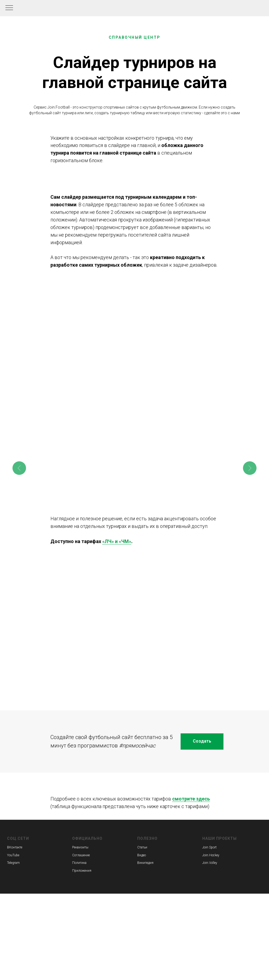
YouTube (13, 855)
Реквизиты (80, 847)
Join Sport (209, 847)
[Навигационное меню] (9, 8)
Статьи (142, 847)
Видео (142, 855)
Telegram (13, 863)
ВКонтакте (15, 847)
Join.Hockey (211, 855)
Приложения (82, 871)
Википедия (145, 863)
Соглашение (81, 855)
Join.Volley (210, 863)
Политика (79, 863)
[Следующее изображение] (250, 468)
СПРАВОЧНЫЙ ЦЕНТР (135, 37)
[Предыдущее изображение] (19, 468)
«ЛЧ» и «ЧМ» (117, 541)
